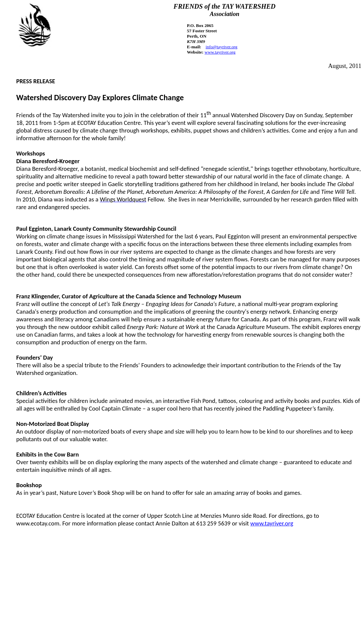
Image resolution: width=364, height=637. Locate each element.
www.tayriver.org (272, 523)
